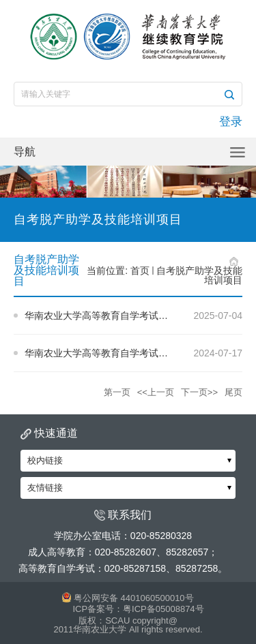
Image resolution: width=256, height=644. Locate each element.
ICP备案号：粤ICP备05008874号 (138, 609)
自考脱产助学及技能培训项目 (199, 275)
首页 (140, 271)
